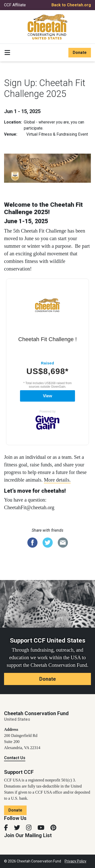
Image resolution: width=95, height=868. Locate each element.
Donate (80, 53)
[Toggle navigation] (7, 53)
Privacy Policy (75, 861)
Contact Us (15, 758)
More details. (57, 480)
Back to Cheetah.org (71, 5)
